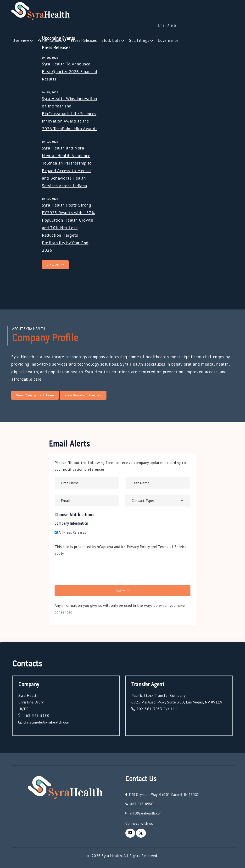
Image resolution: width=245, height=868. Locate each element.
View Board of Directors (83, 395)
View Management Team (35, 395)
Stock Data (111, 41)
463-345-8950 (139, 804)
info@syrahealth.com (144, 814)
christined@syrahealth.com (45, 722)
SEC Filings (139, 41)
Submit (122, 591)
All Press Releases (70, 533)
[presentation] (91, 570)
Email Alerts (167, 26)
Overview (21, 41)
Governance (168, 41)
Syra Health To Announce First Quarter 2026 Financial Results (70, 71)
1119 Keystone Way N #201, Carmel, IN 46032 (162, 795)
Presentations (50, 41)
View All (55, 265)
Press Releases (84, 41)
